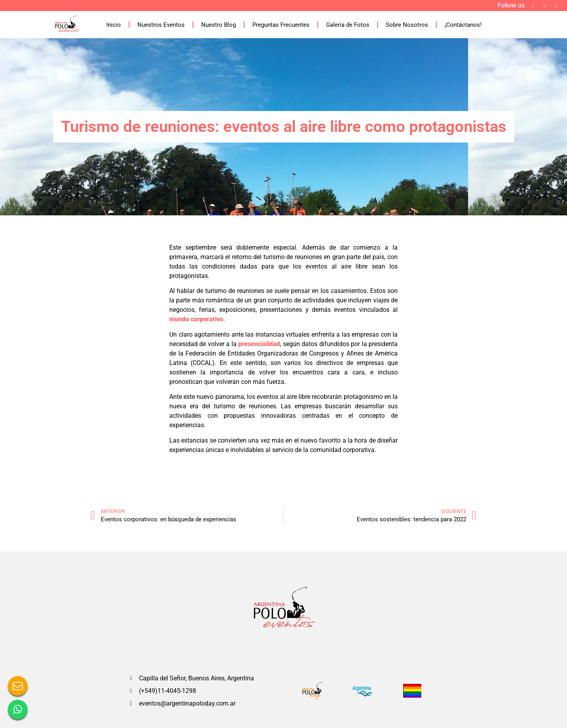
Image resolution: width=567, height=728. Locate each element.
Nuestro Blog (219, 25)
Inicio (114, 25)
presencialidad (259, 344)
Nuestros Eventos (161, 25)
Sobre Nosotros (407, 25)
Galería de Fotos (348, 25)
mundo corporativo (196, 319)
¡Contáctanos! (463, 25)
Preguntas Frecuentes (281, 25)
